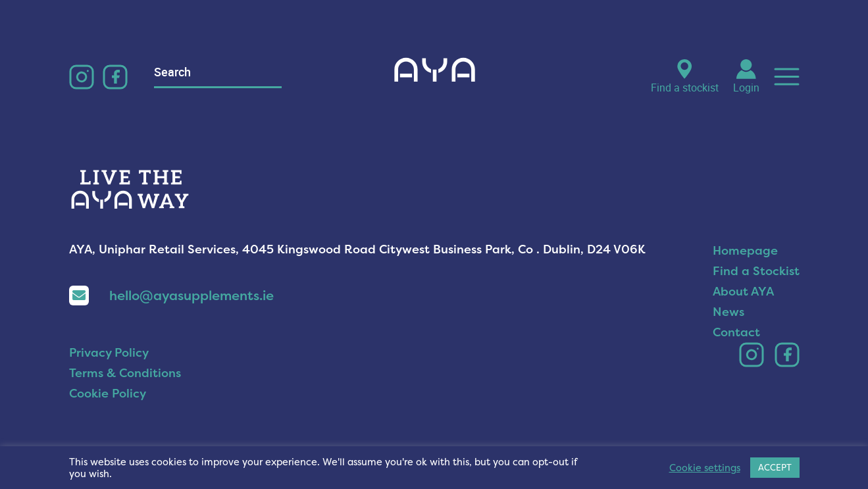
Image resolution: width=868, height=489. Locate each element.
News (728, 312)
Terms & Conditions (125, 373)
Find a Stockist (756, 271)
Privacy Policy (109, 352)
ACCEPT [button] (775, 467)
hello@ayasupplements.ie (171, 295)
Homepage (745, 250)
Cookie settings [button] (705, 468)
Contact (736, 332)
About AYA (743, 291)
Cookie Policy (108, 393)
